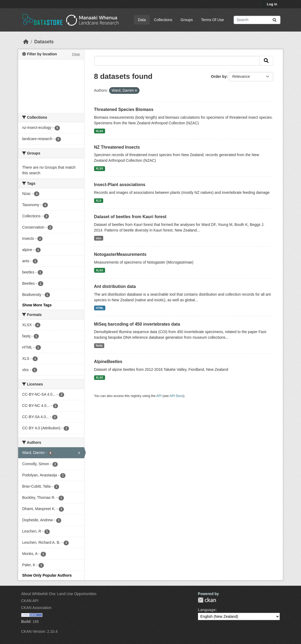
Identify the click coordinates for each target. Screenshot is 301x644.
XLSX (99, 131)
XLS (98, 200)
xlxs (98, 238)
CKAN (207, 600)
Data (142, 20)
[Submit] (275, 20)
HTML (100, 308)
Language (207, 610)
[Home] (26, 42)
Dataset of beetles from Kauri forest (130, 217)
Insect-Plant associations (120, 185)
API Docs (176, 396)
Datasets (44, 42)
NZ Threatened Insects (117, 147)
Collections (163, 20)
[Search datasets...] (257, 20)
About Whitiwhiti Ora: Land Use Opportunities (59, 594)
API (159, 396)
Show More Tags (37, 305)
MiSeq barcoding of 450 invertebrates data (137, 324)
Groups (187, 20)
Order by (219, 76)
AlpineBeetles (108, 362)
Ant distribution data (115, 286)
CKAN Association (36, 608)
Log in (272, 4)
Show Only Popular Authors (47, 575)
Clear (76, 54)
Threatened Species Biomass (124, 109)
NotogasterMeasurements (120, 254)
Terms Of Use (213, 20)
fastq (99, 345)
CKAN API (30, 601)
